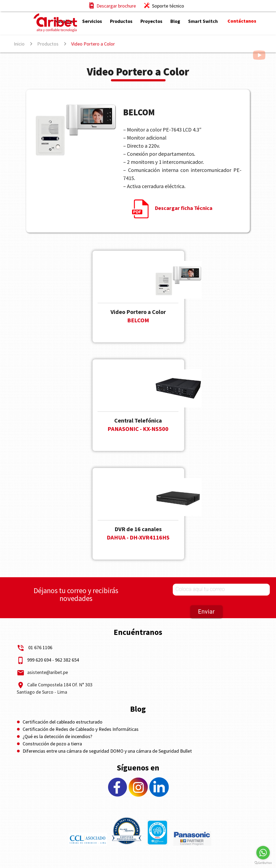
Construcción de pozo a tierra (52, 744)
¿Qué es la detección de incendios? (57, 736)
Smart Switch (203, 21)
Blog (175, 21)
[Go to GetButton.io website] (263, 863)
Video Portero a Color (93, 44)
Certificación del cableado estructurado (63, 722)
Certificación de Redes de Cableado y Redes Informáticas (81, 729)
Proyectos (151, 21)
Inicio (19, 44)
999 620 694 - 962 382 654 (48, 660)
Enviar (206, 612)
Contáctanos (242, 21)
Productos (121, 21)
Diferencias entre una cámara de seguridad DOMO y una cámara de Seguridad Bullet (107, 751)
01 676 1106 (40, 647)
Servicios (92, 21)
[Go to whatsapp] (263, 853)
